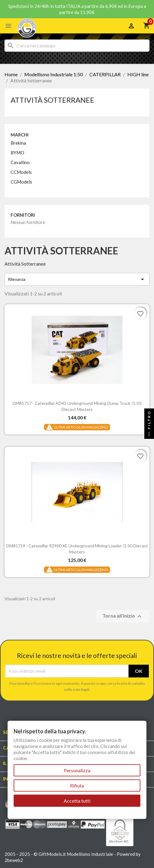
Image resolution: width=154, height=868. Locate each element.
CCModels (21, 172)
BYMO (17, 153)
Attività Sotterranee (52, 100)
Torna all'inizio (123, 616)
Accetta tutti (77, 801)
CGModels (21, 182)
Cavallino (20, 162)
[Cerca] (77, 46)
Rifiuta (77, 785)
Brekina (18, 143)
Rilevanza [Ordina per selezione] (77, 279)
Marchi (20, 135)
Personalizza (77, 770)
